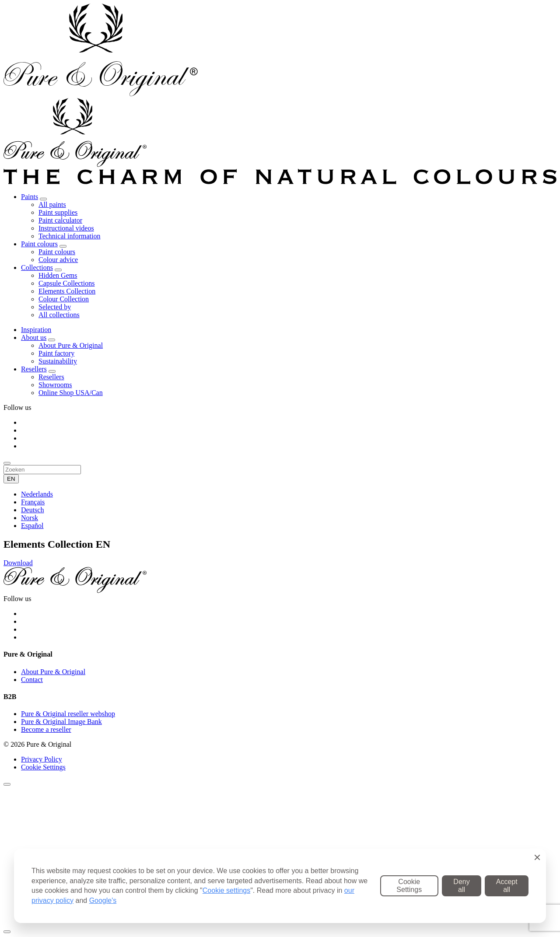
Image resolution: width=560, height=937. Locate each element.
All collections (59, 315)
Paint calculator (60, 220)
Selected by (55, 307)
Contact (32, 680)
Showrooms (55, 385)
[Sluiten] (7, 784)
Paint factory (56, 353)
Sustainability (58, 361)
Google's (103, 900)
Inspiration (36, 330)
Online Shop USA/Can (71, 393)
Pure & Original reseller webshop (68, 714)
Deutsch (32, 510)
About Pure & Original (71, 345)
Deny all (461, 886)
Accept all (507, 886)
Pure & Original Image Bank (61, 722)
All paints (52, 205)
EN (11, 479)
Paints (30, 197)
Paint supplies (58, 212)
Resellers (34, 369)
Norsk (30, 518)
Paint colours (39, 244)
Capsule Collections (66, 283)
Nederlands (37, 494)
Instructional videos (66, 228)
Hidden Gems (58, 275)
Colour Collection (64, 299)
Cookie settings (226, 890)
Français (33, 502)
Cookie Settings (43, 767)
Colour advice (58, 260)
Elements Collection (67, 291)
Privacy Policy (42, 759)
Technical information (70, 236)
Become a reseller (46, 729)
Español (32, 526)
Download (18, 563)
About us (34, 337)
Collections (37, 267)
